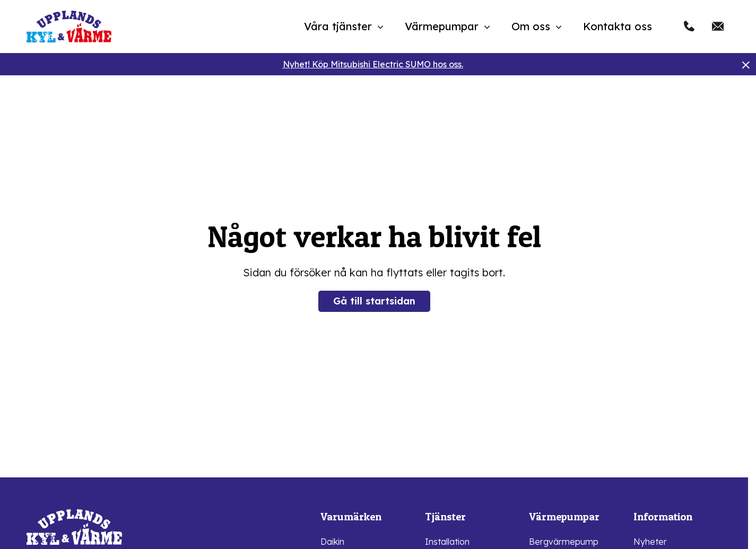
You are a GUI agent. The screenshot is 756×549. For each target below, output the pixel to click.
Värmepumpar (442, 26)
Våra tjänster (338, 26)
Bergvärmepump (564, 542)
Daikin (332, 542)
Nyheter (650, 542)
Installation (447, 542)
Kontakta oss (618, 26)
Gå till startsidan (374, 301)
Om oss (531, 26)
